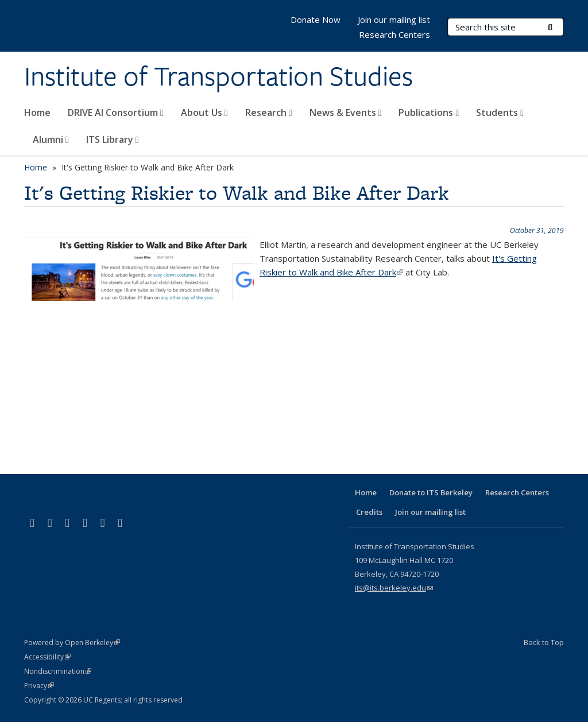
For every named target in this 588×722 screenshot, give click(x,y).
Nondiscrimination (58, 671)
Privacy (39, 686)
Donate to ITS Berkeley (431, 492)
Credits (369, 512)
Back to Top (544, 642)
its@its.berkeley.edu (394, 588)
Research (269, 112)
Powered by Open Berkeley (72, 643)
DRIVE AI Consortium (116, 112)
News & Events (346, 112)
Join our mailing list (394, 20)
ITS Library (113, 139)
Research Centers (394, 34)
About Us (204, 112)
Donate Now (316, 20)
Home (37, 112)
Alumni (51, 139)
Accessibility (47, 657)
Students (500, 112)
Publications (429, 112)
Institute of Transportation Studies (218, 76)
